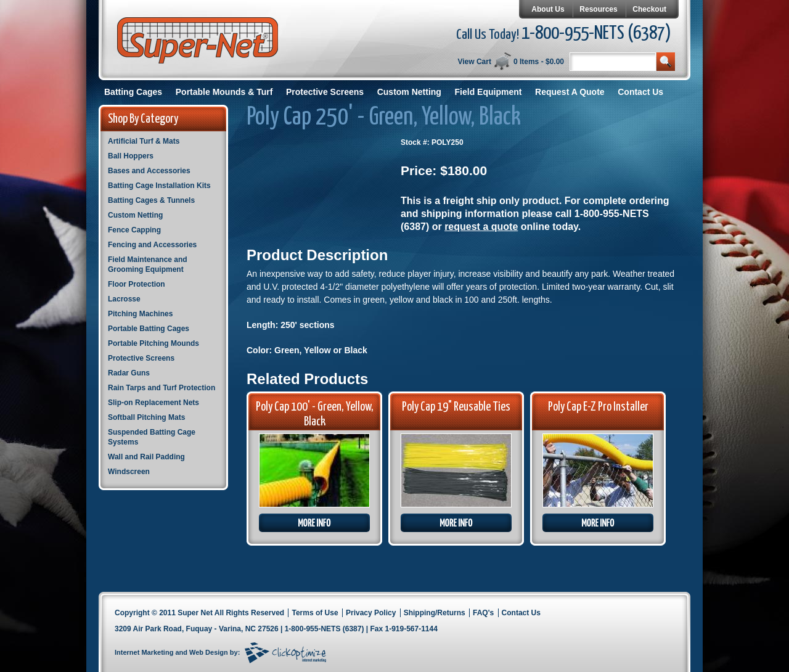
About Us (548, 9)
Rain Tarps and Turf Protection (161, 388)
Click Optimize (285, 653)
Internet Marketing (144, 652)
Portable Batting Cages (149, 329)
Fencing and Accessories (152, 245)
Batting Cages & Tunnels (151, 200)
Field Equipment (489, 92)
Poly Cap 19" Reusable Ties (456, 407)
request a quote (481, 227)
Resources (598, 9)
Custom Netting (409, 92)
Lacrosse (124, 299)
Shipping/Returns (435, 613)
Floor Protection (137, 284)
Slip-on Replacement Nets (153, 403)
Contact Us (640, 92)
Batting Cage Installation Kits (159, 186)
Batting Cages (133, 92)
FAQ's (483, 613)
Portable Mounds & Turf (224, 92)
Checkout (649, 9)
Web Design (209, 652)
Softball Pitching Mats (146, 417)
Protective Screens (325, 92)
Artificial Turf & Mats (144, 141)
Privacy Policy (371, 613)
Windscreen (129, 472)
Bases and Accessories (149, 171)
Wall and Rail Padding (146, 457)
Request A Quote (570, 92)
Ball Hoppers (131, 156)
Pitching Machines (140, 314)
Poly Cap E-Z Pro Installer (598, 407)
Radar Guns (129, 373)
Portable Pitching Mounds (153, 343)
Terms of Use (315, 613)
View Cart (474, 62)
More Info (314, 523)
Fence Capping (134, 230)
